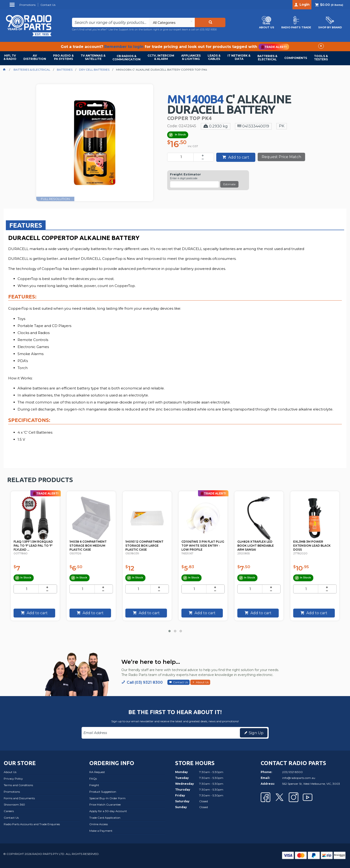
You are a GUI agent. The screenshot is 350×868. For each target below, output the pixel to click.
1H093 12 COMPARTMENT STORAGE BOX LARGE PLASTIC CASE (201, 545)
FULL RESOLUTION (55, 199)
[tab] (26, 225)
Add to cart (238, 157)
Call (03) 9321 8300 (145, 682)
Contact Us (180, 682)
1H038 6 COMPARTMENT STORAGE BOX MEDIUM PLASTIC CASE (145, 545)
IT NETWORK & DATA (239, 57)
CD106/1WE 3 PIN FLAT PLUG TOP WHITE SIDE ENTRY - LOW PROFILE (256, 545)
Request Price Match (281, 157)
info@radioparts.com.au (299, 778)
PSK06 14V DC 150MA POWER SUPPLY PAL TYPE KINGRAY (34, 545)
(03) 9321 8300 (208, 29)
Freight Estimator (185, 174)
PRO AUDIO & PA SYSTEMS (63, 57)
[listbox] (172, 22)
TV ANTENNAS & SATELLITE (93, 57)
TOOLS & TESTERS (321, 58)
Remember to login (124, 47)
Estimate (229, 184)
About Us (202, 682)
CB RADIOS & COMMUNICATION (126, 58)
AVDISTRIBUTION (35, 57)
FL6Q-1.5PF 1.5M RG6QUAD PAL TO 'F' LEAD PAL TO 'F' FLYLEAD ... (90, 545)
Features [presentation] (26, 225)
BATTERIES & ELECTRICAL (267, 58)
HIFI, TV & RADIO (10, 57)
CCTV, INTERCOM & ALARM (161, 57)
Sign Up (256, 733)
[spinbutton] (181, 157)
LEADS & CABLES (214, 57)
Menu (13, 6)
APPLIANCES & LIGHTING (191, 57)
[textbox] (110, 22)
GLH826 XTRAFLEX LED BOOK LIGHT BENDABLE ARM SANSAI (312, 545)
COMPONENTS (296, 58)
